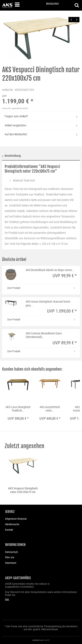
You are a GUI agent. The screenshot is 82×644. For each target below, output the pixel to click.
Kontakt (9, 530)
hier (7, 599)
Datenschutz (12, 552)
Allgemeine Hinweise (16, 519)
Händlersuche (12, 524)
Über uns (10, 557)
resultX (47, 640)
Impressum (11, 563)
